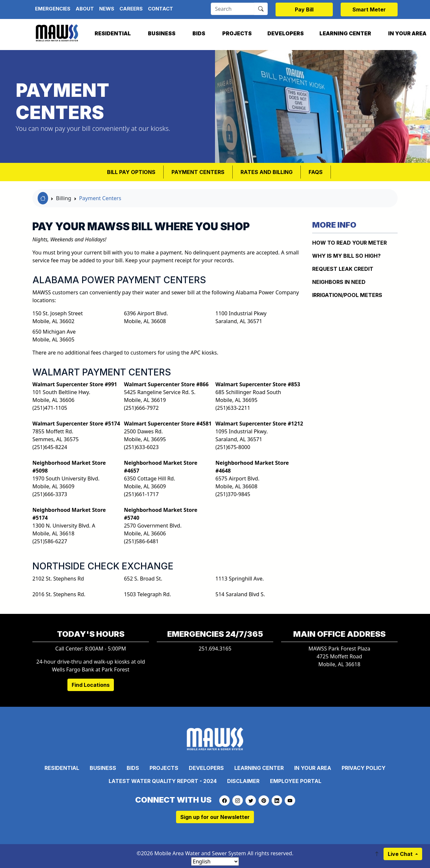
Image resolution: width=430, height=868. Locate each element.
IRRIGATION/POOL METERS (347, 295)
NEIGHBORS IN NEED (339, 282)
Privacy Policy (364, 768)
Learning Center (345, 33)
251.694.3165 (215, 649)
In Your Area (313, 768)
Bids (199, 33)
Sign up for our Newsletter (215, 817)
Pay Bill (304, 9)
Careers (131, 9)
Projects (237, 33)
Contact (161, 9)
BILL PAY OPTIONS (131, 172)
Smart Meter (369, 9)
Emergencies (53, 9)
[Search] (233, 9)
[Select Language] (215, 861)
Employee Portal (296, 781)
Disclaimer (243, 781)
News (107, 9)
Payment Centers (198, 172)
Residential (113, 33)
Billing (64, 198)
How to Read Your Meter (349, 243)
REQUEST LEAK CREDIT (343, 269)
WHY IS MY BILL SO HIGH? (346, 256)
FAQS (316, 172)
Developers (286, 33)
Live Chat (401, 854)
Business (162, 33)
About (85, 9)
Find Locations (91, 685)
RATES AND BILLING (267, 172)
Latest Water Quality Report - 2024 (163, 781)
